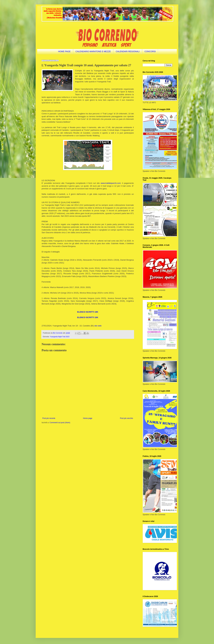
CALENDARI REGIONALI (128, 51)
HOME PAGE (64, 51)
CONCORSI (150, 51)
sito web (98, 326)
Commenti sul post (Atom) (60, 423)
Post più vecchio (127, 418)
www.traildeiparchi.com (111, 183)
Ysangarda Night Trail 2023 (60, 337)
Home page (88, 418)
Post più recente (49, 418)
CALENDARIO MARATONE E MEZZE (93, 51)
